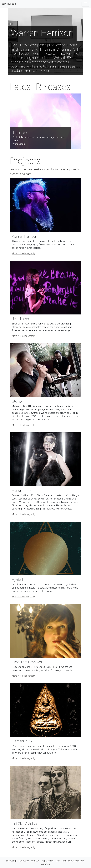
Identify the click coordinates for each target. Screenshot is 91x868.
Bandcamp (11, 861)
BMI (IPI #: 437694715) (74, 861)
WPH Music (9, 4)
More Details (19, 144)
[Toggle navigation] (85, 4)
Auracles (45, 864)
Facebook (24, 861)
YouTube (35, 861)
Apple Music (48, 861)
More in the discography (24, 253)
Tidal (58, 861)
